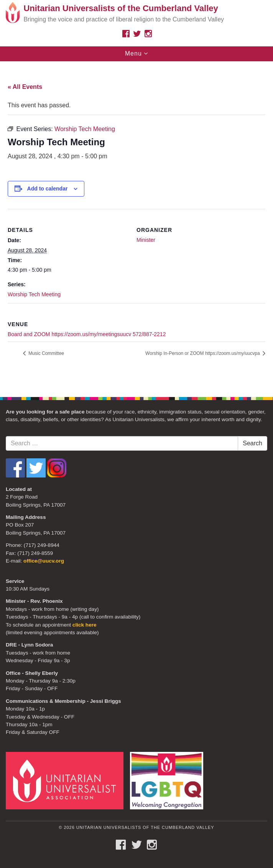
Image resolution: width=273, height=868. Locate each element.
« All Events (25, 87)
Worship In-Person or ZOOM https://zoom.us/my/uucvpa (203, 353)
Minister (146, 240)
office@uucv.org (44, 561)
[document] (136, 225)
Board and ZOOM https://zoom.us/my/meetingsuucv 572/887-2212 (87, 334)
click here (85, 625)
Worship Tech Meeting (34, 294)
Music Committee (46, 353)
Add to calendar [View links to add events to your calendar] (48, 189)
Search (252, 443)
